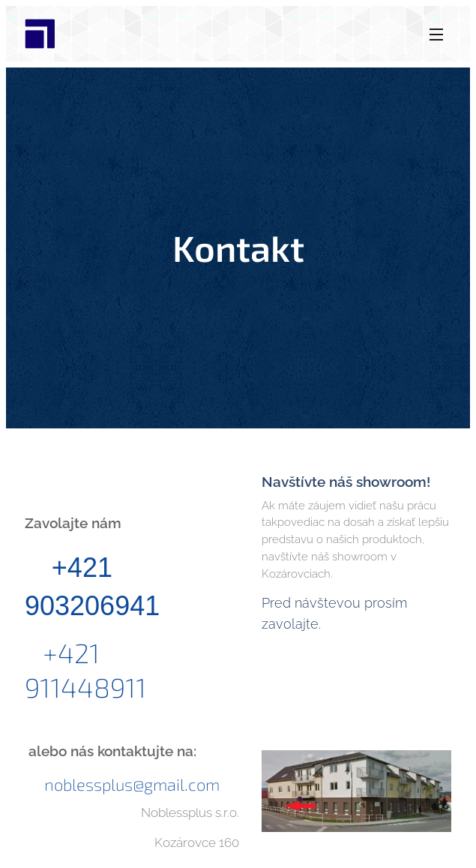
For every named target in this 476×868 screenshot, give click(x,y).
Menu (436, 35)
